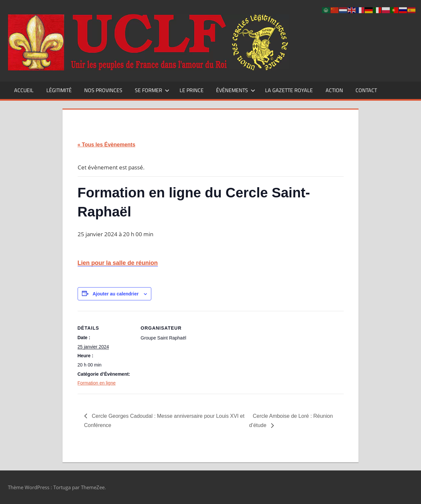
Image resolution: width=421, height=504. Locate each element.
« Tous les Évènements (107, 145)
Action (334, 90)
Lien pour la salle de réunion (118, 263)
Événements (236, 90)
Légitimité (59, 90)
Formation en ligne (97, 383)
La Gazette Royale (289, 90)
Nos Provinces (103, 90)
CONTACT (366, 90)
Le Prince (192, 90)
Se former (152, 90)
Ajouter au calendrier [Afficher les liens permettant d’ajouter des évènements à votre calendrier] (115, 294)
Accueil (24, 90)
